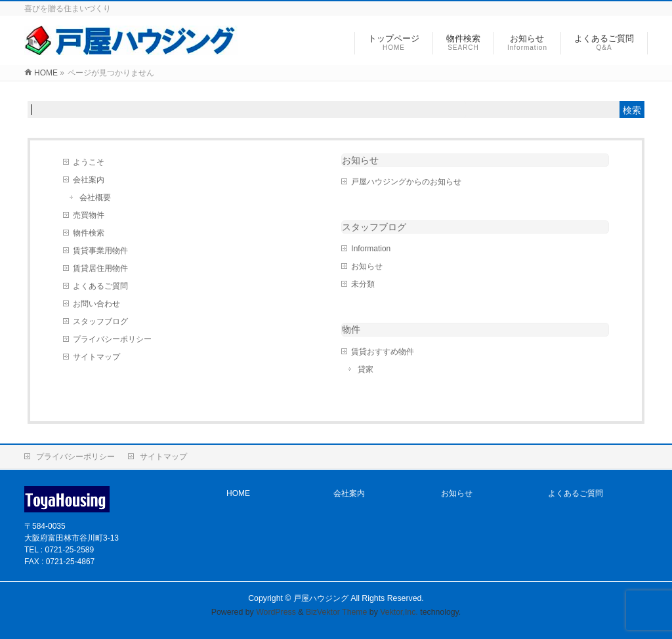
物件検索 (89, 233)
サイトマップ (96, 357)
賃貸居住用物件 (100, 268)
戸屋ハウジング (321, 598)
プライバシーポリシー (112, 339)
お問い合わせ (96, 304)
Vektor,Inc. (399, 612)
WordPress (276, 612)
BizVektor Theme (337, 612)
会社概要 (95, 197)
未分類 (363, 284)
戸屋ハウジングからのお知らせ (406, 182)
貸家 (366, 369)
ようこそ (89, 162)
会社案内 (89, 180)
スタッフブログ (100, 321)
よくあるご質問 (100, 286)
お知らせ (360, 160)
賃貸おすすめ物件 (383, 352)
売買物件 (89, 215)
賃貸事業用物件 (100, 251)
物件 (351, 329)
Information (371, 249)
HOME (238, 493)
